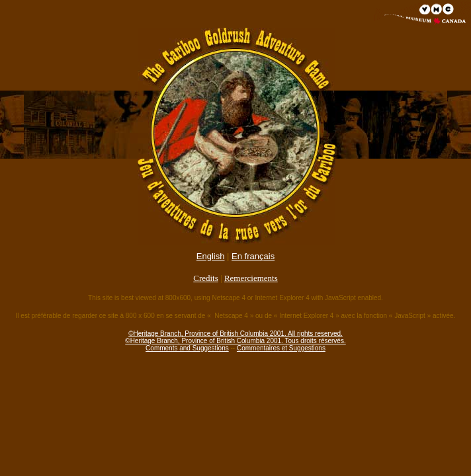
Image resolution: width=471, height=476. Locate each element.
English (211, 256)
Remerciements (251, 278)
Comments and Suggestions (187, 348)
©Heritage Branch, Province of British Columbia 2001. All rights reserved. (235, 334)
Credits (206, 278)
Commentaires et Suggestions (281, 348)
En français (253, 256)
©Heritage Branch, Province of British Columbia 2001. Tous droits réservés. (235, 341)
